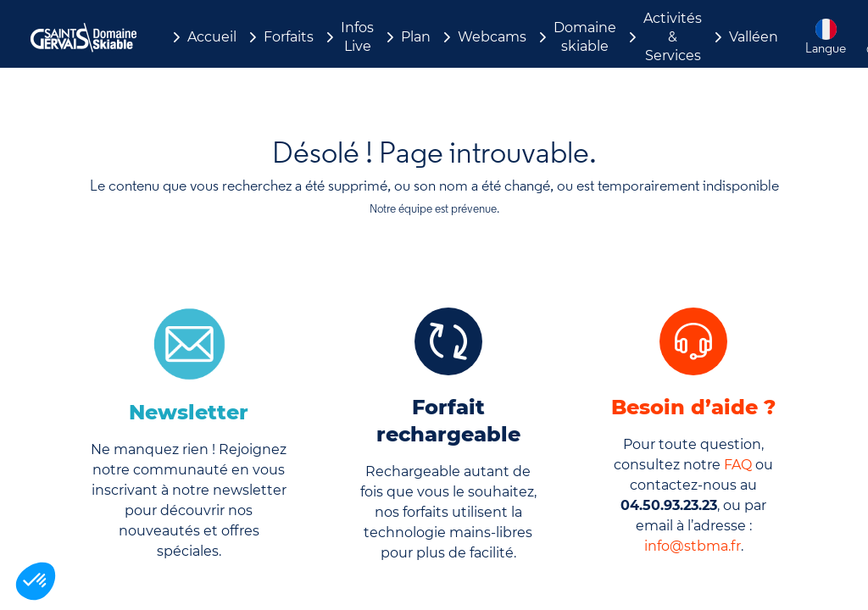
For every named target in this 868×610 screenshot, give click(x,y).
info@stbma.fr (693, 546)
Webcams (492, 37)
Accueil (212, 37)
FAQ (738, 465)
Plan (416, 37)
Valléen (754, 37)
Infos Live (357, 37)
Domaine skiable (585, 37)
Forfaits (289, 37)
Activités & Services (673, 37)
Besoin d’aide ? (693, 407)
